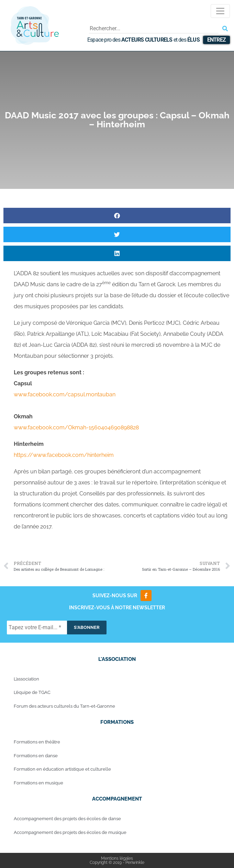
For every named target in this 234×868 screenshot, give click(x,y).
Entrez (216, 40)
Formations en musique (38, 783)
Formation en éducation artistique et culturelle (62, 769)
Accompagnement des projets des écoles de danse (67, 819)
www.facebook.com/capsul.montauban (65, 394)
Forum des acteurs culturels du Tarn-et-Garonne (64, 706)
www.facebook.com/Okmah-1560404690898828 (76, 427)
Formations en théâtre (37, 742)
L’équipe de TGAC (32, 692)
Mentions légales (117, 858)
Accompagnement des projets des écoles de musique (70, 832)
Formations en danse (36, 756)
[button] (117, 216)
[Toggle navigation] (220, 11)
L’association (26, 679)
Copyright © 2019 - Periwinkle (117, 862)
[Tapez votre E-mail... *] (37, 628)
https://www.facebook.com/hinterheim (64, 455)
